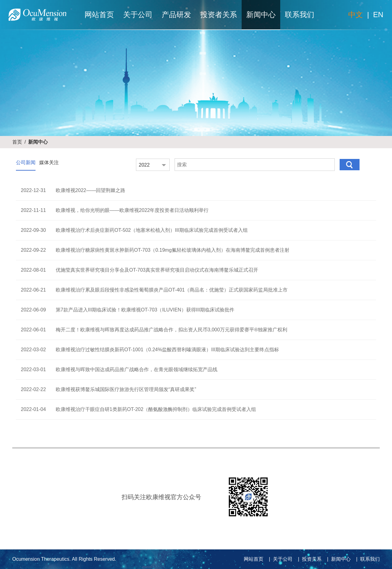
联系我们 (300, 15)
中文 (356, 15)
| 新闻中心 (337, 559)
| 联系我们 (367, 559)
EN (378, 15)
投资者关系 (219, 15)
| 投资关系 (308, 559)
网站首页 (99, 15)
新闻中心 (261, 15)
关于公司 (138, 15)
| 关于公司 (279, 559)
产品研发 (176, 15)
